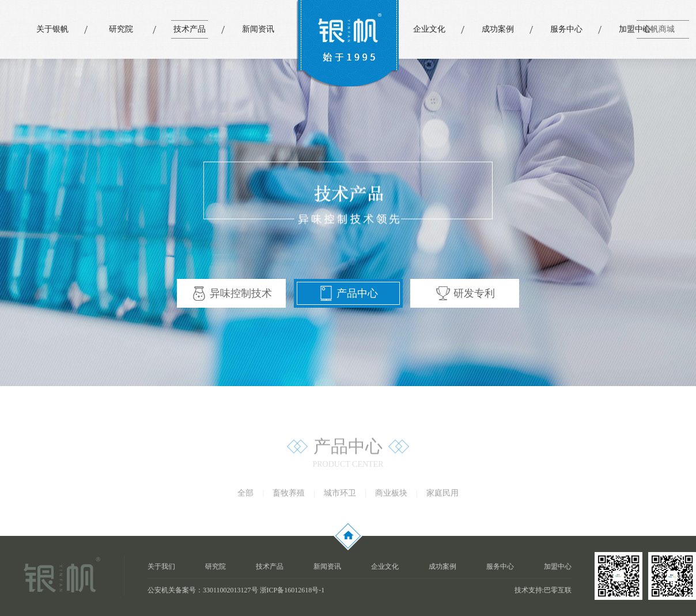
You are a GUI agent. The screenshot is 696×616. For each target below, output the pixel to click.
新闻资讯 (258, 29)
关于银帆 (52, 29)
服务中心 (566, 29)
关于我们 (161, 566)
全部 (245, 495)
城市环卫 (340, 495)
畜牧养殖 (289, 495)
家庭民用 (442, 495)
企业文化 (429, 29)
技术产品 (190, 29)
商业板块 (391, 495)
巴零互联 (558, 590)
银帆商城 (659, 29)
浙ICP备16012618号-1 (292, 590)
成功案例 (498, 29)
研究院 (121, 29)
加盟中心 (635, 29)
